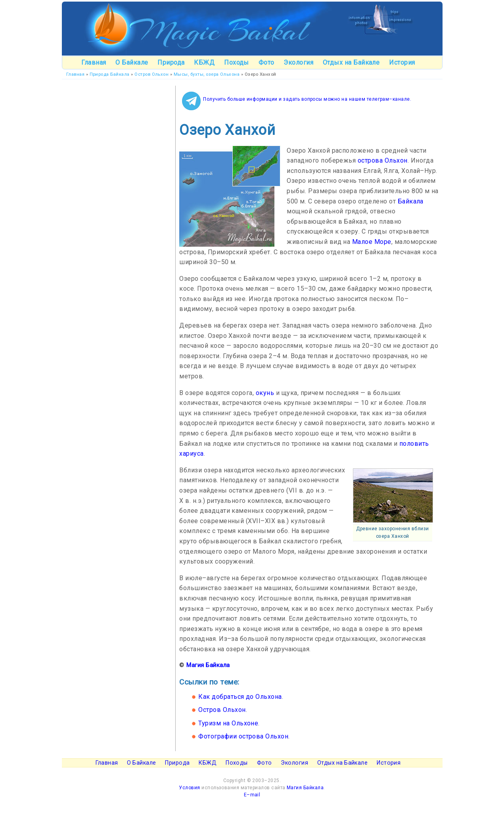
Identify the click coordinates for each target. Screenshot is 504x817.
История (402, 62)
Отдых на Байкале (351, 62)
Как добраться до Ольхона (240, 697)
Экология (298, 62)
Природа (171, 62)
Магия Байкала (208, 665)
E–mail (252, 795)
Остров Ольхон (151, 74)
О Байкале (132, 62)
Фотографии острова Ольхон (243, 736)
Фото (266, 62)
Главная (94, 62)
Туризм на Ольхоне (228, 723)
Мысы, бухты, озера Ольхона (207, 74)
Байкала (411, 201)
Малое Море (372, 242)
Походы (237, 62)
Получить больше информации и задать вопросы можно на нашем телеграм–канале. (307, 99)
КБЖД (204, 62)
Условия (189, 788)
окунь (265, 393)
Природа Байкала (110, 74)
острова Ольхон (383, 160)
